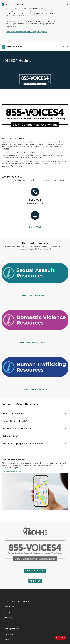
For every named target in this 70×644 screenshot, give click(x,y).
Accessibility (8, 618)
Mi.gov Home (9, 607)
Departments (9, 640)
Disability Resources (12, 623)
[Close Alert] (67, 4)
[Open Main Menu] (67, 46)
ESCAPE (60, 638)
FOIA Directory (10, 634)
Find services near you (13, 472)
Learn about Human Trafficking (35, 389)
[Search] (64, 46)
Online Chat (35, 227)
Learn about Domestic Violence (35, 342)
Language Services (11, 629)
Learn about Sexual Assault (35, 295)
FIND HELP (35, 581)
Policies (7, 612)
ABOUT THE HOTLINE (35, 571)
